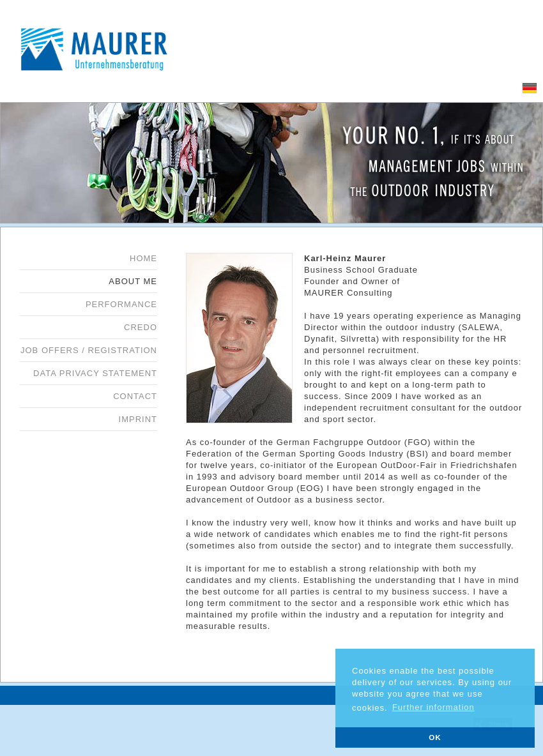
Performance (121, 304)
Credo (141, 327)
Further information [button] (433, 707)
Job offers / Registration (89, 350)
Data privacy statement (95, 373)
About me (133, 281)
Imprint (138, 419)
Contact (135, 396)
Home (143, 258)
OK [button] (435, 737)
